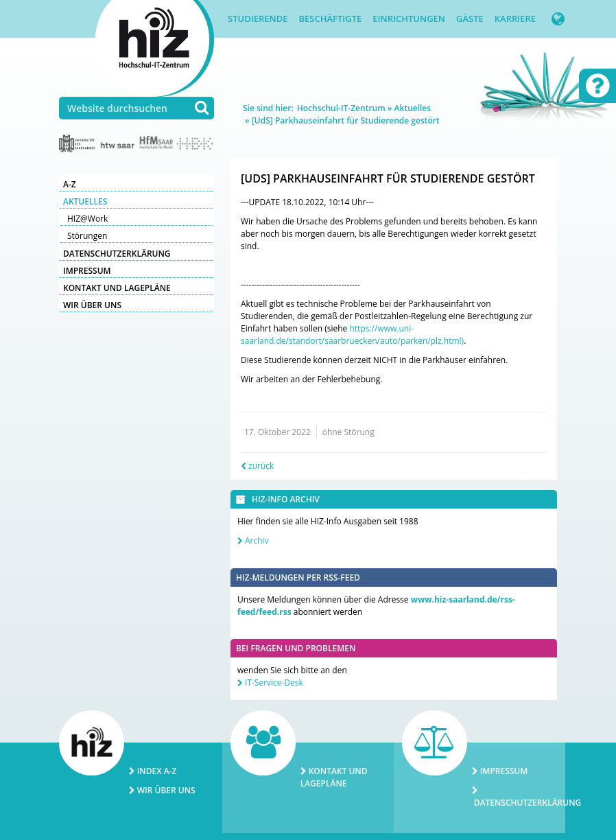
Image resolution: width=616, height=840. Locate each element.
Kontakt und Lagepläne (117, 288)
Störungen (87, 236)
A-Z (70, 184)
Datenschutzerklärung (117, 254)
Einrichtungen (409, 19)
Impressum (87, 271)
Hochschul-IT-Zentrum (341, 108)
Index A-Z (157, 771)
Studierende (258, 19)
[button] (558, 19)
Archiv (257, 540)
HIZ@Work (87, 219)
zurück (261, 466)
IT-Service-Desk (274, 682)
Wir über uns (92, 305)
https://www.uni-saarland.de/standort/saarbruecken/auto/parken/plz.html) (352, 335)
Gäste (470, 19)
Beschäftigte (330, 19)
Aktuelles (85, 201)
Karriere (515, 19)
